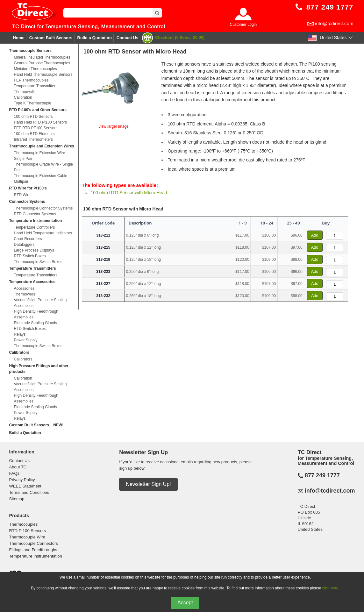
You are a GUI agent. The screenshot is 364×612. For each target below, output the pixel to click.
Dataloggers (24, 245)
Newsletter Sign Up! (148, 484)
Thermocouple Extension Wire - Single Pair (41, 156)
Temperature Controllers (35, 227)
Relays (20, 334)
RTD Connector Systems (35, 214)
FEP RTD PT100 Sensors (36, 128)
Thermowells (25, 92)
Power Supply (26, 340)
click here (330, 588)
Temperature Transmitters (36, 86)
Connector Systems (27, 202)
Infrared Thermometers (34, 139)
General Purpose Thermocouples (42, 63)
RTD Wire (22, 195)
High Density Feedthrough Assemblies (36, 314)
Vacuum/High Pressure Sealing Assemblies (40, 303)
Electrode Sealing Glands (36, 323)
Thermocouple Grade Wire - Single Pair (43, 167)
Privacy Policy (22, 480)
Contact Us (128, 38)
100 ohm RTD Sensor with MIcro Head (129, 193)
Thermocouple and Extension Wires (42, 146)
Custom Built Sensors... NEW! (36, 425)
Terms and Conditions (29, 492)
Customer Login (243, 25)
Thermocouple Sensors (30, 51)
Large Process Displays (34, 250)
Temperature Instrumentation (36, 221)
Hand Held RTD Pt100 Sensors (41, 122)
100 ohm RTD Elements (34, 134)
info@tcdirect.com (334, 23)
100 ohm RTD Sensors (33, 117)
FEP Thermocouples (31, 80)
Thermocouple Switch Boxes (38, 262)
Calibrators (19, 352)
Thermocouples (24, 524)
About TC (18, 467)
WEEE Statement (25, 486)
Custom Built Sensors (51, 38)
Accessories (24, 288)
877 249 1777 (322, 475)
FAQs (14, 473)
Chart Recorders (28, 239)
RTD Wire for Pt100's (28, 188)
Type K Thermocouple (33, 103)
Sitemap (17, 499)
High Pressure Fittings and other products (39, 369)
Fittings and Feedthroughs (33, 550)
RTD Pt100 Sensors (28, 531)
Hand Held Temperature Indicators (43, 233)
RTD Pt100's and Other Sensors (38, 110)
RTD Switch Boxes (30, 256)
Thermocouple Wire (27, 537)
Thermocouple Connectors (34, 543)
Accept (185, 603)
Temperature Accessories (32, 282)
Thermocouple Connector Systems (43, 208)
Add (315, 235)
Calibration (23, 97)
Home (19, 38)
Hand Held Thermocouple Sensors (43, 75)
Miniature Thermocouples (36, 69)
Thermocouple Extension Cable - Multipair (42, 179)
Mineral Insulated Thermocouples (42, 57)
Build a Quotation (95, 38)
